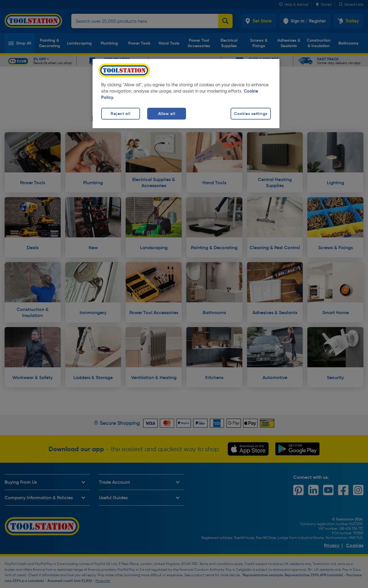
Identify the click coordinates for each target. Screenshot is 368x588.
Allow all (167, 114)
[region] (186, 94)
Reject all (120, 114)
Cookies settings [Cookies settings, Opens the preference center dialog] (251, 114)
